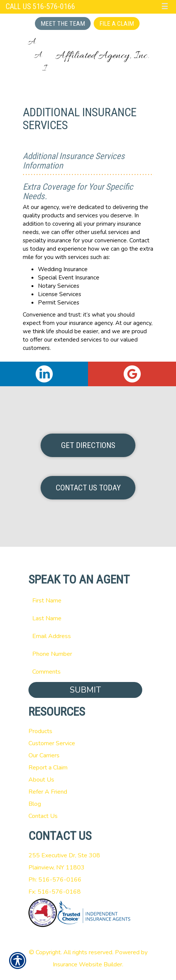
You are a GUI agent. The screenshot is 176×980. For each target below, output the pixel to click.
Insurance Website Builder (87, 964)
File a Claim (117, 23)
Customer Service (52, 743)
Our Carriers (44, 755)
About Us (41, 780)
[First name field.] (88, 601)
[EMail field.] (88, 636)
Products (40, 731)
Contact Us (43, 816)
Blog (35, 804)
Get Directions (88, 445)
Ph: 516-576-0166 (55, 880)
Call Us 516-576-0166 (40, 7)
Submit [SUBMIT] (85, 690)
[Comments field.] (88, 672)
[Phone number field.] (88, 654)
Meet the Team (63, 23)
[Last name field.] (88, 618)
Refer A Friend (48, 792)
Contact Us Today (88, 488)
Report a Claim (48, 768)
